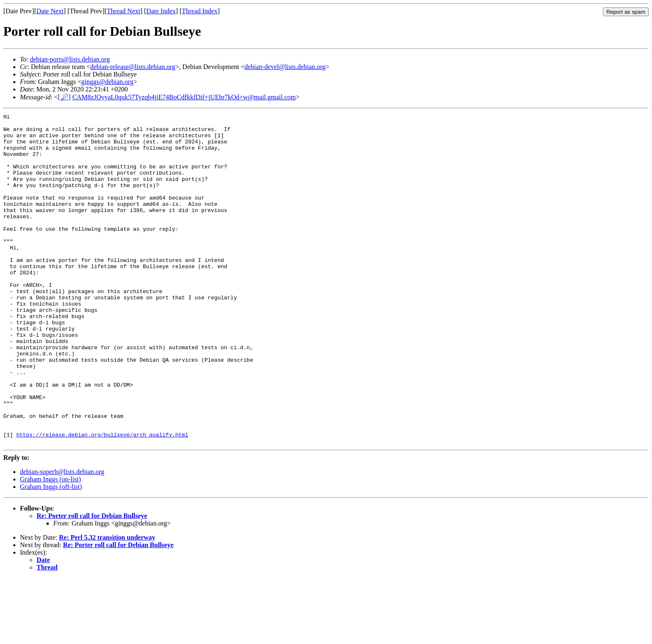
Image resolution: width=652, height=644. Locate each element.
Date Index (161, 11)
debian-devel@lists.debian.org (285, 67)
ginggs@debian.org (107, 82)
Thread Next (123, 11)
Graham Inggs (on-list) (51, 545)
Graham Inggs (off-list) (51, 553)
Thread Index (200, 11)
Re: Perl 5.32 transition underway (107, 603)
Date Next (50, 11)
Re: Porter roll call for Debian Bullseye (92, 582)
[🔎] (64, 97)
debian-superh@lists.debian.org (62, 538)
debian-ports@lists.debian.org (70, 59)
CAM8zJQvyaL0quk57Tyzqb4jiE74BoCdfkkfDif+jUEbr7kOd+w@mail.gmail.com (184, 97)
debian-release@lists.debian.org (133, 67)
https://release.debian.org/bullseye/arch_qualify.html (102, 499)
